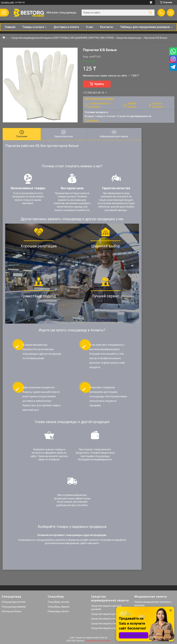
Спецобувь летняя (58, 602)
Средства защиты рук (129, 38)
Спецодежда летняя (14, 602)
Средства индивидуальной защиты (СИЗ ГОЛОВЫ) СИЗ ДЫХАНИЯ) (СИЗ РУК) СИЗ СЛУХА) (63, 38)
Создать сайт (7, 2)
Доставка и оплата (66, 27)
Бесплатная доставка (101, 99)
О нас (90, 27)
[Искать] (150, 13)
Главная (10, 27)
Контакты (107, 27)
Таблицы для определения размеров (145, 27)
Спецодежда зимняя (14, 607)
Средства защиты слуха (105, 628)
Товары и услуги (33, 27)
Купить (99, 84)
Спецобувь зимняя (59, 607)
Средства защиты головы (106, 619)
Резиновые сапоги (58, 611)
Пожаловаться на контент (98, 641)
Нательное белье (12, 611)
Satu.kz (104, 638)
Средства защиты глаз (104, 623)
